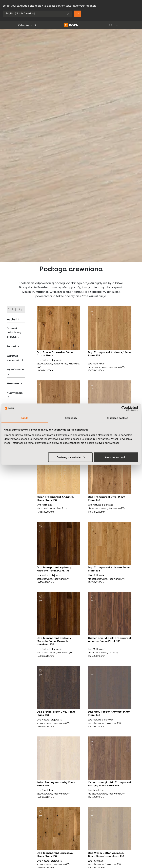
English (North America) (20, 14)
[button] (16, 319)
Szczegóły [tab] (71, 418)
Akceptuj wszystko (116, 457)
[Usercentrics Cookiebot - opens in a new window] (124, 408)
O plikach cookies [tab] (117, 418)
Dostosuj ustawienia (71, 457)
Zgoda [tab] (25, 418)
